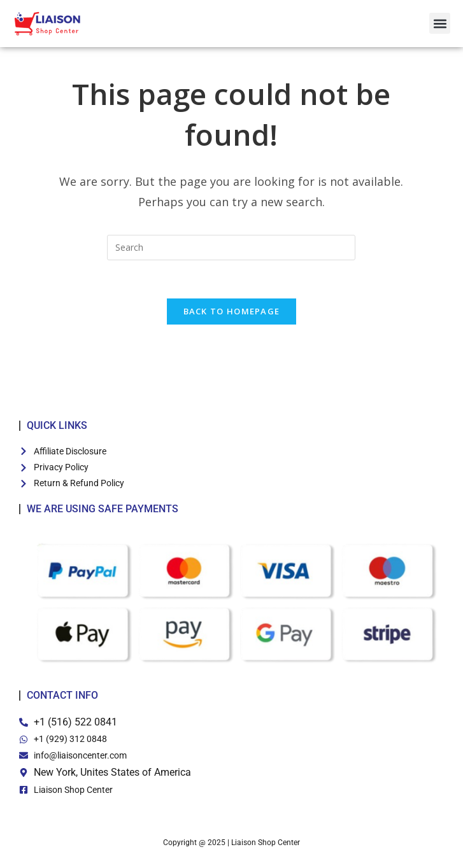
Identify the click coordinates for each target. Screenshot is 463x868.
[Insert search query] (231, 253)
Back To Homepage (232, 318)
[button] (440, 23)
